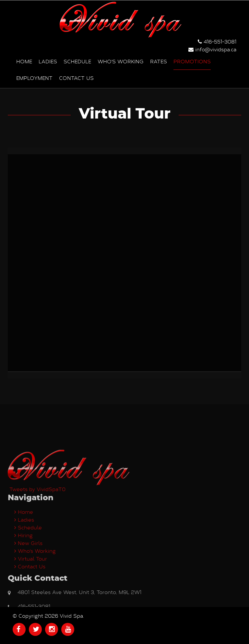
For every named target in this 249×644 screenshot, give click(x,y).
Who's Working (121, 61)
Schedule (77, 61)
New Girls (28, 595)
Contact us (76, 78)
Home (24, 61)
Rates (159, 61)
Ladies (48, 61)
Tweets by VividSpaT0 (37, 541)
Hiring (24, 587)
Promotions (192, 61)
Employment (34, 78)
